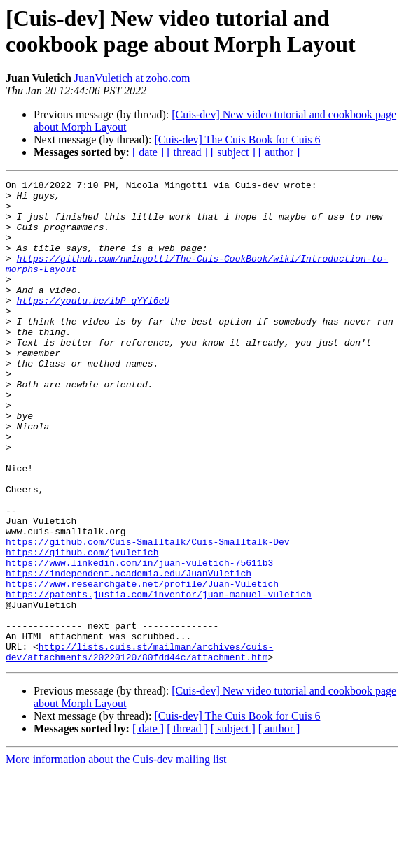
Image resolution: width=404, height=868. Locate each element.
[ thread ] (187, 152)
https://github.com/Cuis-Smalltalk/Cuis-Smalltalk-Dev (148, 615)
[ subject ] (233, 152)
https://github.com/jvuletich (82, 627)
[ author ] (279, 152)
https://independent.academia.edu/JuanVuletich (128, 653)
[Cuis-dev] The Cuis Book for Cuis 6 (237, 140)
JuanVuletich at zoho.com (132, 78)
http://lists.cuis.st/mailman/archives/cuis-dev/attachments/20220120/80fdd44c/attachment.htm (139, 747)
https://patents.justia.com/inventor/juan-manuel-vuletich (159, 678)
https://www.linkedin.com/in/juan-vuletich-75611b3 (139, 640)
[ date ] (148, 152)
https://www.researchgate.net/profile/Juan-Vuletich (142, 665)
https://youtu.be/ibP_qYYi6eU (93, 325)
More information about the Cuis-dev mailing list (116, 856)
